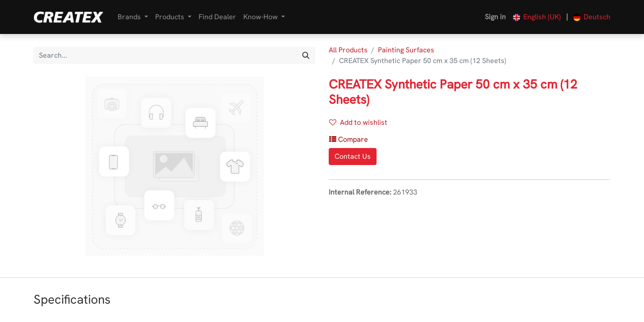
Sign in (495, 17)
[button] (349, 140)
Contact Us (353, 156)
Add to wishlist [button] (358, 122)
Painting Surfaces (406, 50)
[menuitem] (217, 17)
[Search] (306, 55)
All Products (348, 50)
